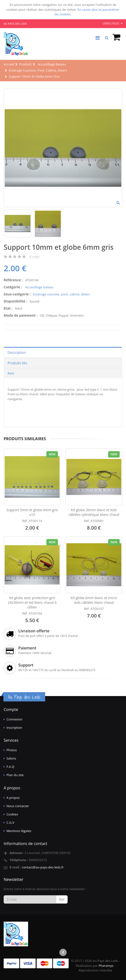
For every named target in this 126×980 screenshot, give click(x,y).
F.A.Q (10, 767)
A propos (13, 798)
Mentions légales (19, 831)
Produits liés (17, 363)
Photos (11, 750)
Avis (11, 373)
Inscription (14, 728)
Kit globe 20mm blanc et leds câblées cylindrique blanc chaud (94, 512)
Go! (62, 899)
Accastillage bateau (39, 287)
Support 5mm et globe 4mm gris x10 (32, 512)
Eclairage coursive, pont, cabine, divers (61, 294)
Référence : (13, 280)
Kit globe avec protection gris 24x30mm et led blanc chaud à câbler (32, 602)
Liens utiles (113, 23)
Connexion (14, 719)
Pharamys (106, 966)
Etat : (8, 308)
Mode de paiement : (21, 315)
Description (17, 352)
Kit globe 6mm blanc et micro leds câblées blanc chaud (94, 600)
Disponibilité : (15, 301)
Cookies (12, 814)
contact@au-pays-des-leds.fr (43, 867)
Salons (11, 758)
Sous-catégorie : (17, 294)
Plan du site (15, 775)
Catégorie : (13, 287)
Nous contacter (18, 806)
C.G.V (10, 823)
